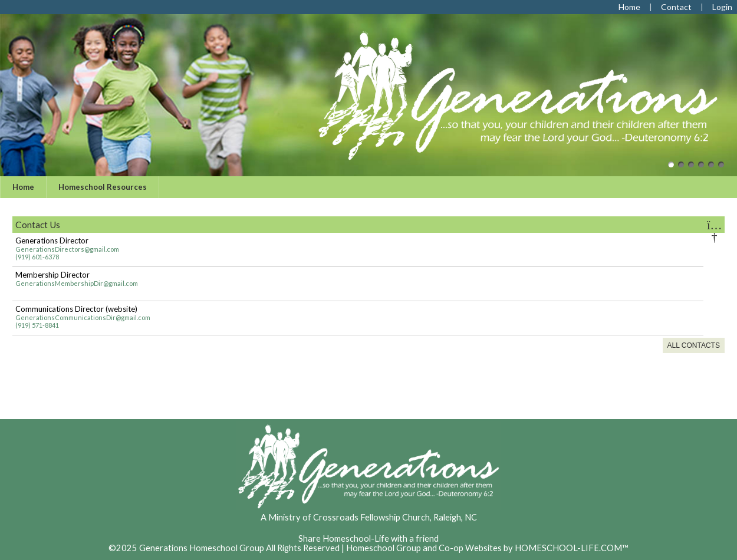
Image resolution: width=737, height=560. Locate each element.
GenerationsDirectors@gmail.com (67, 249)
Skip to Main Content (368, 529)
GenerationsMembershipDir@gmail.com (77, 283)
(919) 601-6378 (37, 257)
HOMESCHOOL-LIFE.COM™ (572, 548)
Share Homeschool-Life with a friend (368, 538)
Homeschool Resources (103, 187)
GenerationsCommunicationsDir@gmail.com (83, 317)
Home (23, 187)
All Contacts (694, 345)
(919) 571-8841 (37, 325)
